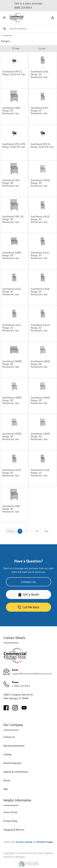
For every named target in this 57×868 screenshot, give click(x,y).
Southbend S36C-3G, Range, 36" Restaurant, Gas (13, 219)
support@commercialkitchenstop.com (32, 674)
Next (46, 531)
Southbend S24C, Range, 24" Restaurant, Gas (40, 111)
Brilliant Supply (45, 842)
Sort (42, 49)
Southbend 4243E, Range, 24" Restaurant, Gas (40, 292)
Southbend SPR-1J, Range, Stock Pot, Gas (14, 73)
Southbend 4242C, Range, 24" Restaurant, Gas (12, 473)
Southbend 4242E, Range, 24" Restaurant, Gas (40, 473)
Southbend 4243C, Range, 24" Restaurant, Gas (12, 292)
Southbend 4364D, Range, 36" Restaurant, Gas (41, 400)
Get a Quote (28, 594)
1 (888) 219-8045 (21, 686)
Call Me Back (28, 607)
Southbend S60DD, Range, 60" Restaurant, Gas (12, 364)
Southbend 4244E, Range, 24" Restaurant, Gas (40, 328)
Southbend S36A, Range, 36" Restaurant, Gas (11, 509)
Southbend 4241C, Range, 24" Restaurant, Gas (40, 255)
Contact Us (28, 582)
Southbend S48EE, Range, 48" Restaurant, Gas (12, 255)
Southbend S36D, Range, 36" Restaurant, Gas (11, 111)
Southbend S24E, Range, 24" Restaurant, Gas (40, 74)
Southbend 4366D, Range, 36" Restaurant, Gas (12, 400)
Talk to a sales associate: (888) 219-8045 (28, 6)
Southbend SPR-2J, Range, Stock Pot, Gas (42, 145)
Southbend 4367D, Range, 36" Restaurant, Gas (12, 436)
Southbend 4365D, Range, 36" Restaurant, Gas (41, 364)
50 (37, 531)
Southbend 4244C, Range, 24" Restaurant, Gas (12, 328)
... (31, 531)
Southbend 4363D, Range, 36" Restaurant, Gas (40, 436)
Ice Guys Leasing (24, 842)
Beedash (21, 857)
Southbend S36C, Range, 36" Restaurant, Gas (11, 183)
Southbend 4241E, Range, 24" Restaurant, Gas (40, 219)
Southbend (8, 36)
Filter (16, 49)
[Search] (28, 28)
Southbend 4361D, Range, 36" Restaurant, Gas (40, 183)
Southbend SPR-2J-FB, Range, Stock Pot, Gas (14, 145)
